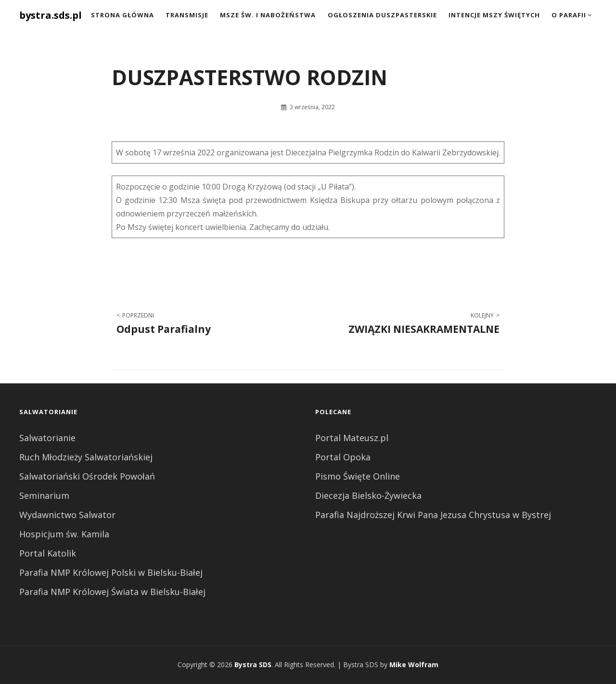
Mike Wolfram (414, 665)
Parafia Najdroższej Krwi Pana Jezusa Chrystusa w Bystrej (433, 515)
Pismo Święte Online (358, 476)
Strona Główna (122, 15)
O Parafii (569, 15)
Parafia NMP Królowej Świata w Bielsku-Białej (112, 592)
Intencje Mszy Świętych (494, 15)
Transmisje (187, 15)
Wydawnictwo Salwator (67, 515)
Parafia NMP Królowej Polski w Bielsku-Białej (111, 572)
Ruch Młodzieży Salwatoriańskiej (86, 457)
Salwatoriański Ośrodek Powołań (87, 476)
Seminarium (44, 495)
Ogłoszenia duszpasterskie (382, 15)
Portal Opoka (343, 457)
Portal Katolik (48, 553)
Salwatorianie (47, 438)
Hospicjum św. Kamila (64, 534)
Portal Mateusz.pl (352, 438)
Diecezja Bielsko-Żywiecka (368, 495)
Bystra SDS (253, 665)
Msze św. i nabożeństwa (268, 15)
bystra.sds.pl (51, 15)
